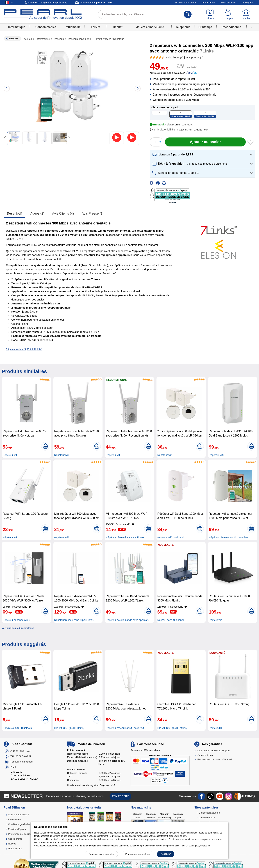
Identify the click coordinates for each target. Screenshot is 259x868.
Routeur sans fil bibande (171, 620)
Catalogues (247, 3)
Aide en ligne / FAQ (21, 751)
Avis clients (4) (63, 213)
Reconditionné (231, 27)
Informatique (17, 27)
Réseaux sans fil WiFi (80, 39)
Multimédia (73, 27)
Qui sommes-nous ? (19, 815)
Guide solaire (15, 849)
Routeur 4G (215, 728)
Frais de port (96, 3)
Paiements (145, 750)
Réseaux (59, 39)
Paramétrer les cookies (138, 854)
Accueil (28, 39)
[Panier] (246, 14)
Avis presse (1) (93, 213)
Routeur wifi (215, 620)
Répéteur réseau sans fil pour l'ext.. (74, 620)
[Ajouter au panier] (205, 142)
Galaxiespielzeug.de (209, 813)
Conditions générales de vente (24, 824)
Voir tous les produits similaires (18, 628)
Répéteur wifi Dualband (171, 538)
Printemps (205, 27)
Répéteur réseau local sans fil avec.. (126, 538)
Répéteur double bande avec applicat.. (127, 620)
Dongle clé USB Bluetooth (17, 728)
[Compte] (228, 14)
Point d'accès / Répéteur (110, 39)
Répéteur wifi (10, 455)
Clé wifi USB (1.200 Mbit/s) (69, 728)
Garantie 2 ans (205, 755)
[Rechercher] (188, 14)
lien (184, 836)
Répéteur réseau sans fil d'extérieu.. (229, 538)
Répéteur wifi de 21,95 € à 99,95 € (24, 349)
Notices (12, 844)
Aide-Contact (209, 3)
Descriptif (14, 213)
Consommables (46, 27)
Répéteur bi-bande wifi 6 (16, 620)
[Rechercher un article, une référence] (145, 14)
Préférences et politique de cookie (26, 834)
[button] (169, 130)
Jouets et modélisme (150, 27)
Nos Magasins (228, 3)
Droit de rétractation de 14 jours (214, 751)
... (251, 27)
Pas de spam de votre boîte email (215, 759)
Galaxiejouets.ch (207, 818)
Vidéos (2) (37, 213)
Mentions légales (17, 829)
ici (209, 846)
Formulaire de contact (22, 762)
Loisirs (96, 27)
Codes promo (15, 839)
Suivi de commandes (186, 3)
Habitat (118, 27)
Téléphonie (183, 27)
